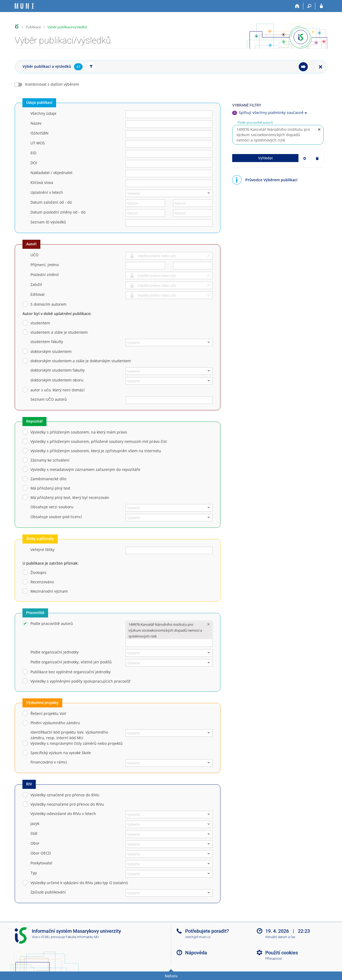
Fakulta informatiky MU (82, 937)
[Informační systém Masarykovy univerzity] (24, 6)
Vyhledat (265, 158)
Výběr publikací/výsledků (67, 27)
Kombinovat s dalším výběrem (52, 84)
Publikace (33, 27)
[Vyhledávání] (309, 6)
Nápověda (196, 953)
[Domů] (297, 6)
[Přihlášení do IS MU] (321, 6)
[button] (208, 256)
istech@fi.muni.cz (198, 937)
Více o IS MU (41, 937)
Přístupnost (274, 959)
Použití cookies (282, 953)
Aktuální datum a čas (280, 937)
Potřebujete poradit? (207, 931)
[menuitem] (303, 67)
